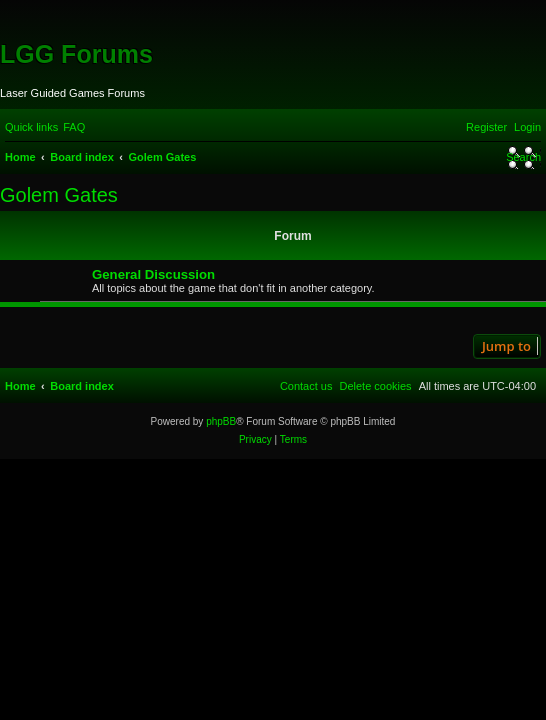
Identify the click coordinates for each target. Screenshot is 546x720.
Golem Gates (59, 195)
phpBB (221, 421)
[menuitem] (74, 127)
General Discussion (153, 274)
